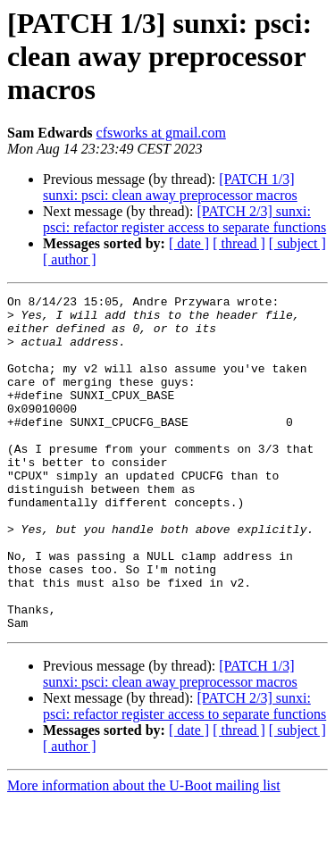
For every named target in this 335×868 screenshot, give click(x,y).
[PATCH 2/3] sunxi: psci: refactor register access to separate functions (184, 219)
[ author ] (70, 259)
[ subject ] (297, 243)
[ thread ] (239, 243)
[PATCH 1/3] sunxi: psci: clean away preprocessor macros (170, 187)
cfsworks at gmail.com (161, 133)
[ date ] (189, 243)
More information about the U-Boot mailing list (144, 852)
